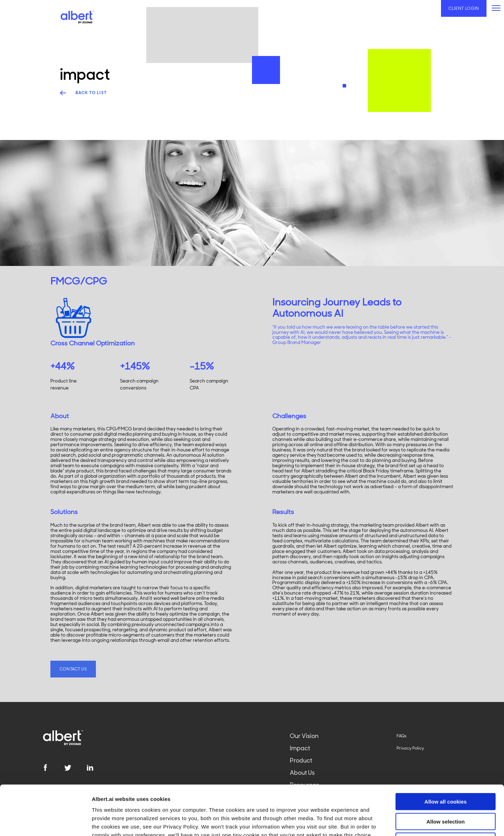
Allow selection (445, 772)
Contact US (73, 669)
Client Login (464, 8)
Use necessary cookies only (446, 791)
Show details (367, 822)
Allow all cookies (446, 752)
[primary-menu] (496, 8)
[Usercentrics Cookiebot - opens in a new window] (45, 822)
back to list (91, 93)
